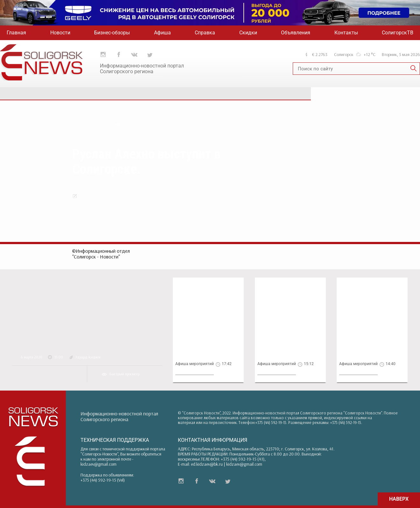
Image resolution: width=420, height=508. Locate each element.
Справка (205, 33)
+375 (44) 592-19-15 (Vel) (103, 480)
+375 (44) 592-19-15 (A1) (243, 459)
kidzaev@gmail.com (98, 464)
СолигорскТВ (398, 33)
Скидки (248, 33)
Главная (16, 33)
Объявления (296, 33)
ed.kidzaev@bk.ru (207, 464)
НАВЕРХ (399, 499)
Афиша (162, 33)
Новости (60, 33)
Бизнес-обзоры (112, 33)
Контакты (346, 33)
